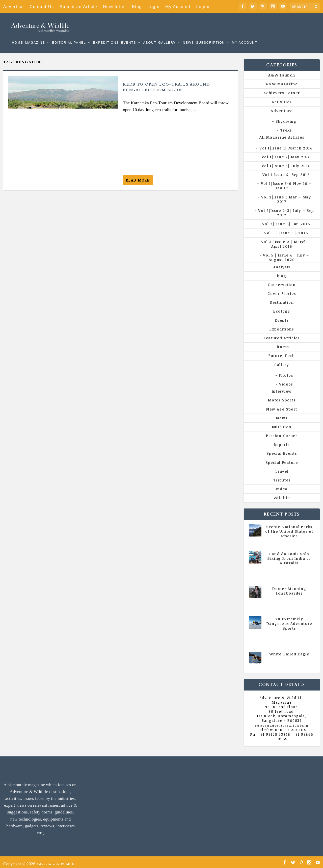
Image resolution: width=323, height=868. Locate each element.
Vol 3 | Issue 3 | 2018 (286, 229)
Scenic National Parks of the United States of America (289, 528)
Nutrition (282, 423)
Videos (286, 381)
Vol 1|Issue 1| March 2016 (286, 144)
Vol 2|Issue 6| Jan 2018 (286, 220)
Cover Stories (282, 290)
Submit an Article (78, 7)
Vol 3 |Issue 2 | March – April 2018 (286, 240)
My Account (178, 7)
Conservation (282, 281)
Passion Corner (282, 432)
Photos (286, 372)
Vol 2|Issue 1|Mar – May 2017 (286, 196)
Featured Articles (282, 334)
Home (17, 35)
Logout (204, 7)
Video (282, 485)
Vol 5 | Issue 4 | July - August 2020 (290, 568)
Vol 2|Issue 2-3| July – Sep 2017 (286, 209)
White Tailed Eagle (289, 650)
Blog (137, 7)
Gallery (167, 35)
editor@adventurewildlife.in (282, 722)
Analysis (282, 263)
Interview (282, 388)
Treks (286, 127)
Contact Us (42, 7)
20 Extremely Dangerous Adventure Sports (289, 620)
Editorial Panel (69, 35)
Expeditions (106, 35)
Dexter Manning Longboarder (289, 587)
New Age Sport (282, 405)
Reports (282, 441)
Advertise (14, 7)
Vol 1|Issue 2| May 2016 (286, 153)
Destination (282, 299)
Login (154, 7)
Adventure (282, 107)
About (150, 35)
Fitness (282, 343)
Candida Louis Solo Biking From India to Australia (289, 555)
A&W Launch (282, 72)
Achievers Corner (282, 89)
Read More (138, 177)
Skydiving (286, 118)
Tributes (282, 477)
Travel (282, 468)
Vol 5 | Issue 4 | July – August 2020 (286, 254)
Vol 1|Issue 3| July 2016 (286, 162)
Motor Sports (282, 397)
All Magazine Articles (282, 134)
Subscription (210, 35)
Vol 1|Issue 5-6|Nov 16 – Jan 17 (286, 182)
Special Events (282, 450)
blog (282, 272)
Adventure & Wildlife (56, 861)
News (188, 35)
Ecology (282, 308)
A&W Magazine (282, 80)
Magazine (35, 35)
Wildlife (282, 494)
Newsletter (115, 7)
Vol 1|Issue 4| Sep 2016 (286, 171)
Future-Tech (282, 352)
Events (128, 35)
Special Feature (282, 459)
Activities (282, 98)
